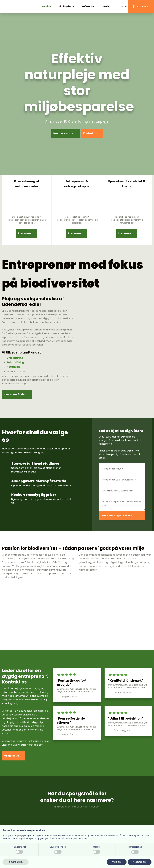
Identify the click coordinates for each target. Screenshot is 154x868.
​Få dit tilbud (13, 753)
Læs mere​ (24, 226)
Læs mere (74, 226)
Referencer (89, 7)
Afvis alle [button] (117, 862)
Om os (123, 7)
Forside (47, 7)
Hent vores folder (16, 391)
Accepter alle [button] (140, 862)
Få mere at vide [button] (16, 862)
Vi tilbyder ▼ (66, 7)
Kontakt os (91, 133)
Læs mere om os (62, 133)
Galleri (107, 7)
